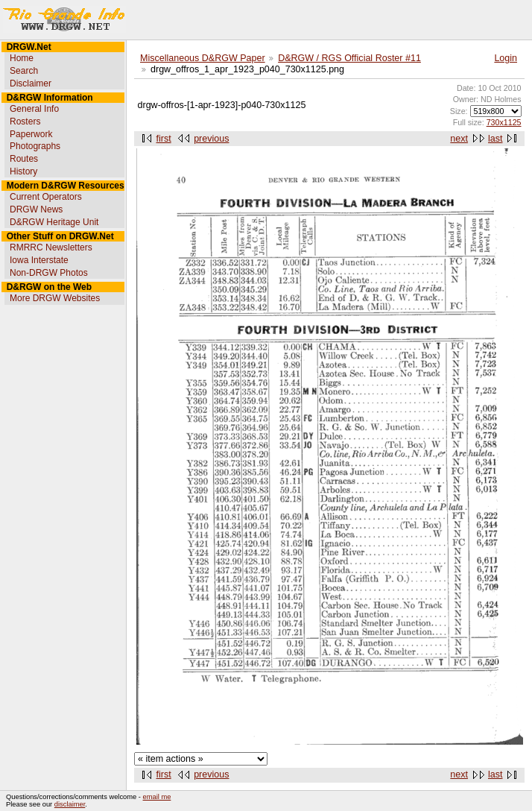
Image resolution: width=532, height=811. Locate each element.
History (23, 171)
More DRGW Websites (55, 298)
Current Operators (46, 197)
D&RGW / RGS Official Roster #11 (349, 58)
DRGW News (36, 209)
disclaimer (70, 804)
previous (211, 139)
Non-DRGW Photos (49, 273)
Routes (24, 159)
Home (22, 58)
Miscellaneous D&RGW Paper (203, 58)
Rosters (25, 122)
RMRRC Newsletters (51, 247)
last (495, 139)
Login (506, 58)
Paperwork (31, 134)
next (459, 139)
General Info (34, 109)
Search (24, 71)
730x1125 (504, 122)
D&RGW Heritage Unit (54, 222)
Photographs (35, 146)
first (164, 139)
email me (157, 797)
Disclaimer (31, 83)
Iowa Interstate (39, 260)
